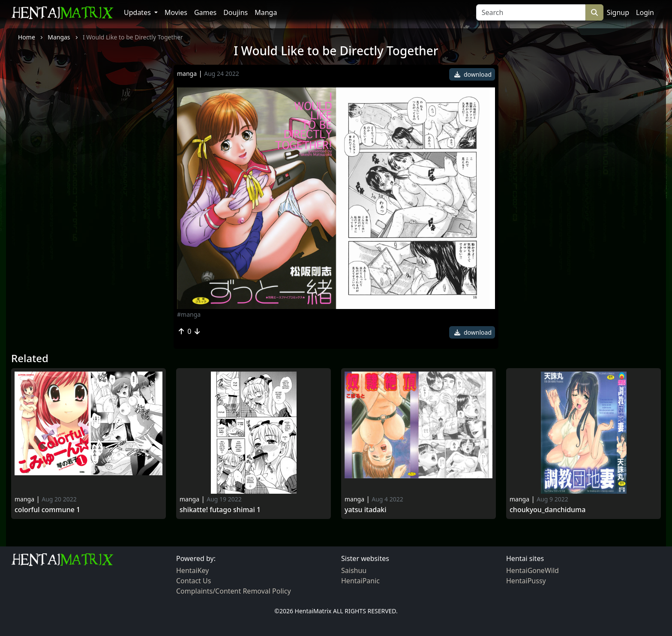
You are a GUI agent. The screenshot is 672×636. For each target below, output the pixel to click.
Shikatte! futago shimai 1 (220, 510)
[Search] (531, 12)
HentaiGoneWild (532, 570)
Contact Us (193, 581)
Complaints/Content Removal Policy (234, 591)
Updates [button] (138, 12)
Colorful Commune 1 (47, 510)
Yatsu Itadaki (366, 510)
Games (205, 12)
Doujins (235, 12)
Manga (266, 12)
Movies (176, 12)
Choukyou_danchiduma (547, 510)
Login (645, 12)
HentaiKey (192, 570)
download (473, 74)
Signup (618, 12)
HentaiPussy (526, 581)
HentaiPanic (360, 581)
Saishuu (354, 570)
